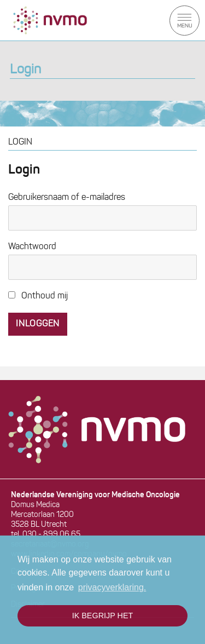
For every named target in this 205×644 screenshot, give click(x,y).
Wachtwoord (32, 247)
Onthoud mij (38, 296)
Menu (184, 21)
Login (25, 70)
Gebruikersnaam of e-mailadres (67, 198)
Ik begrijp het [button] (103, 616)
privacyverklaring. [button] (112, 587)
